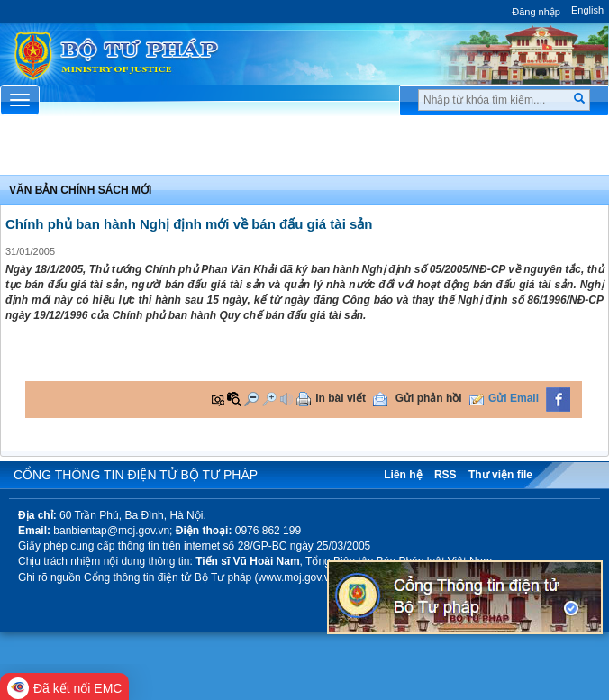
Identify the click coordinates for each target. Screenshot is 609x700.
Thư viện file (500, 475)
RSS (445, 475)
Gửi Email (514, 398)
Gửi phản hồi (429, 398)
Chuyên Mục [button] (304, 150)
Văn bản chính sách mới (80, 190)
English (587, 10)
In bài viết (341, 398)
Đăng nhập (536, 12)
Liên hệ (403, 475)
